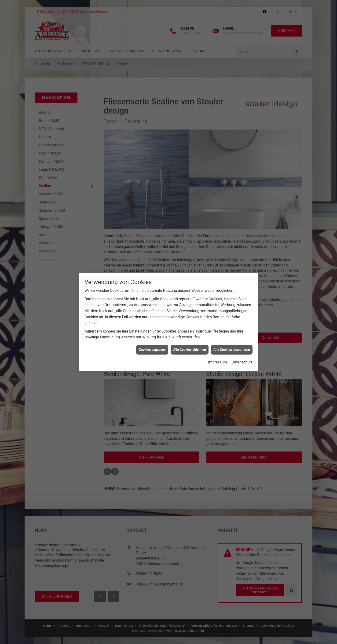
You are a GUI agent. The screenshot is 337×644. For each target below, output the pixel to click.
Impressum (218, 200)
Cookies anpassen (152, 187)
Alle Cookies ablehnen (190, 187)
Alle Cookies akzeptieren (232, 187)
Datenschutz (242, 200)
